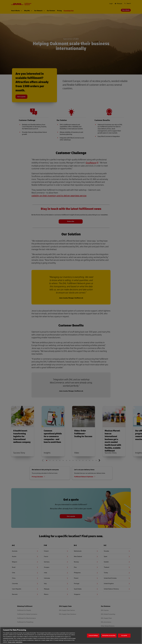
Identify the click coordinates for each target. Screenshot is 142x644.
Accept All (124, 635)
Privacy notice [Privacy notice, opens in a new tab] (12, 642)
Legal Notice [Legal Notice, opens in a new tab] (19, 642)
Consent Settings (93, 635)
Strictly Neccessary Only (109, 635)
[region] (71, 635)
